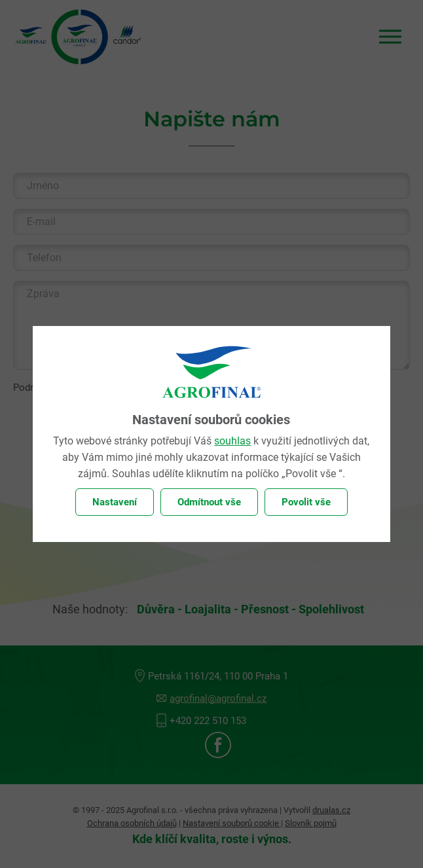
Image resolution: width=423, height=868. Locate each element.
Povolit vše (306, 502)
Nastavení (115, 502)
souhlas (232, 441)
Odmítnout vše (209, 502)
